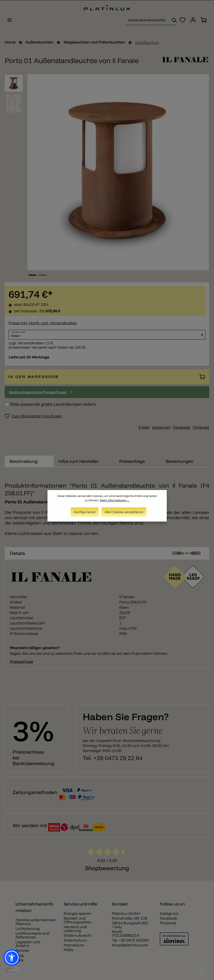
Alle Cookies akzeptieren (124, 513)
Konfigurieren (85, 513)
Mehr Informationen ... (115, 501)
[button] (12, 958)
